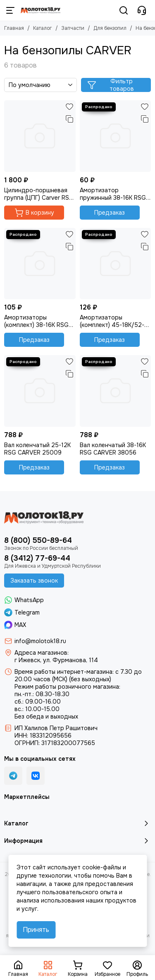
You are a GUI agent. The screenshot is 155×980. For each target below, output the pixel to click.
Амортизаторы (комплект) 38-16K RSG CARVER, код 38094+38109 (36, 321)
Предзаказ (110, 213)
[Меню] (10, 10)
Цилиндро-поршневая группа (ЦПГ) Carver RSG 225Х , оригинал (39, 194)
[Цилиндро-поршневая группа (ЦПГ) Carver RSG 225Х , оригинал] (40, 136)
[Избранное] (69, 106)
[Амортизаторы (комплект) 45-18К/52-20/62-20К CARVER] (116, 264)
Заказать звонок (34, 581)
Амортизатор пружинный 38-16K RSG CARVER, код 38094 (113, 194)
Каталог (43, 28)
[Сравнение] (69, 119)
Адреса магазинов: (42, 653)
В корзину (34, 213)
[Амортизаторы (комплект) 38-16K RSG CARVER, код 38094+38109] (40, 264)
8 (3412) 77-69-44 (37, 558)
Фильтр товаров (111, 85)
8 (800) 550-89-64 (38, 540)
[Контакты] (142, 10)
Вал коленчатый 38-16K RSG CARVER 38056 (113, 449)
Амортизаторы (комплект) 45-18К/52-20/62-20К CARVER (112, 321)
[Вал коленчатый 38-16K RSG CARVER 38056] (116, 391)
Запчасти (73, 28)
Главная (14, 28)
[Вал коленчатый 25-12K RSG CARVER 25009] (40, 391)
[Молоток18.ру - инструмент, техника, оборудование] (41, 10)
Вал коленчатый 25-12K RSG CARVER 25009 (37, 449)
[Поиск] (124, 10)
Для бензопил (110, 28)
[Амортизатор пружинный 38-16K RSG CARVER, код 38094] (116, 136)
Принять (36, 930)
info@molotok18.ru (40, 641)
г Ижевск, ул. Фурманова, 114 (56, 660)
